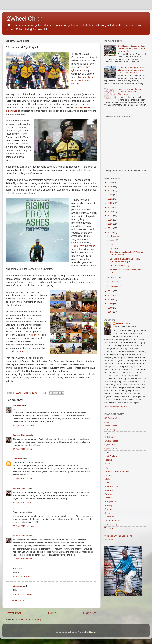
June (113, 240)
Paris (107, 483)
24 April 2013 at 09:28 (23, 503)
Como (107, 433)
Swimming (109, 517)
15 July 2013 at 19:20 (23, 577)
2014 (111, 228)
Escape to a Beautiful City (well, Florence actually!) (125, 260)
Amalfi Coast (111, 426)
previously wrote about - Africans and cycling (84, 80)
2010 (111, 299)
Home (52, 613)
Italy (106, 467)
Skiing (107, 513)
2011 (111, 295)
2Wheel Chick (25, 19)
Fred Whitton (111, 456)
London (108, 475)
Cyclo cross (110, 445)
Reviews (109, 498)
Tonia (16, 568)
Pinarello (109, 490)
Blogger (93, 632)
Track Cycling (111, 524)
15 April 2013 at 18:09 (23, 425)
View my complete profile (116, 407)
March (114, 278)
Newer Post (13, 613)
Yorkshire (109, 540)
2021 (111, 199)
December (116, 236)
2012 (111, 291)
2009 (111, 304)
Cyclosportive (111, 448)
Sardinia (108, 509)
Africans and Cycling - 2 (121, 265)
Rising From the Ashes (83, 246)
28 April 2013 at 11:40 (23, 526)
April (113, 248)
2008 (111, 308)
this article (21, 351)
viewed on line (33, 335)
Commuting (110, 430)
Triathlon (109, 528)
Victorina (17, 586)
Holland (108, 460)
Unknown (18, 459)
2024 (111, 186)
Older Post (90, 613)
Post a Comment (18, 600)
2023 (111, 190)
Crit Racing (110, 437)
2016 (111, 220)
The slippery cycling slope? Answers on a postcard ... (127, 253)
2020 (111, 203)
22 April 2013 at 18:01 (23, 479)
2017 (111, 216)
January (114, 286)
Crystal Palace (111, 441)
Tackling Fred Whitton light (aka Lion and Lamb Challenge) (130, 92)
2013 (111, 232)
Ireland (108, 464)
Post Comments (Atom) (30, 620)
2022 (111, 195)
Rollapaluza (110, 502)
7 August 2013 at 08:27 (24, 594)
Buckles (17, 405)
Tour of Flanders (112, 521)
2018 (111, 211)
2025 (111, 182)
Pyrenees (109, 494)
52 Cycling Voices (113, 418)
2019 (111, 207)
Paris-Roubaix (111, 486)
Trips (107, 532)
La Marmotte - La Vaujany (117, 471)
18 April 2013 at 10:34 (23, 449)
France (108, 452)
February (115, 282)
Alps (107, 422)
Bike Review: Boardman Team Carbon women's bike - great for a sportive (132, 48)
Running (108, 505)
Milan (107, 479)
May (113, 244)
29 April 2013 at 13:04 (23, 559)
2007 (111, 312)
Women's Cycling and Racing (118, 536)
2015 (111, 224)
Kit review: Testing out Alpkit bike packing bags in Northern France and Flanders (132, 70)
